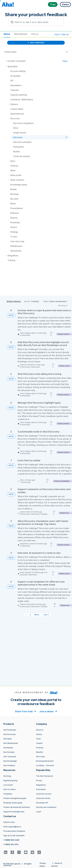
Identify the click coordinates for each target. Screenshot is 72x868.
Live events (8, 785)
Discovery (26, 367)
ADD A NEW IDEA (36, 43)
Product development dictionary (17, 807)
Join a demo (48, 711)
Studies (44, 514)
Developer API (42, 803)
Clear (65, 61)
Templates (8, 794)
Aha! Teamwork (10, 757)
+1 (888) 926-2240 (11, 840)
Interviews (26, 335)
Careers (39, 743)
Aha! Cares (40, 757)
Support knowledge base (14, 812)
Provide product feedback (14, 831)
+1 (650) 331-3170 (11, 844)
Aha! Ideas (8, 739)
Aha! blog (7, 776)
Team (38, 739)
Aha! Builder (8, 748)
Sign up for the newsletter (14, 836)
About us (40, 730)
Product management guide (15, 798)
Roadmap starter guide (13, 803)
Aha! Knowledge (10, 761)
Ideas (7, 34)
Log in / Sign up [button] (62, 34)
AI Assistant (41, 789)
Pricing (39, 780)
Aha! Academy (9, 765)
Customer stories (43, 798)
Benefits (40, 752)
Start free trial (26, 711)
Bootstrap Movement (45, 761)
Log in (39, 812)
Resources (21, 34)
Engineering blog (10, 780)
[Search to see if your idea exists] (37, 22)
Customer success (44, 794)
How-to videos (10, 789)
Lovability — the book (45, 765)
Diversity (40, 748)
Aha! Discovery (10, 734)
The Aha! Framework (45, 776)
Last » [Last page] (46, 615)
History (39, 734)
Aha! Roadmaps (10, 730)
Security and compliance (46, 807)
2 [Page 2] (30, 615)
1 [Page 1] (26, 615)
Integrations (41, 785)
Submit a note (9, 822)
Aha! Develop (9, 752)
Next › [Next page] (37, 615)
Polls (35, 34)
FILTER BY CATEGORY (15, 61)
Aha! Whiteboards (11, 743)
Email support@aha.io (12, 827)
